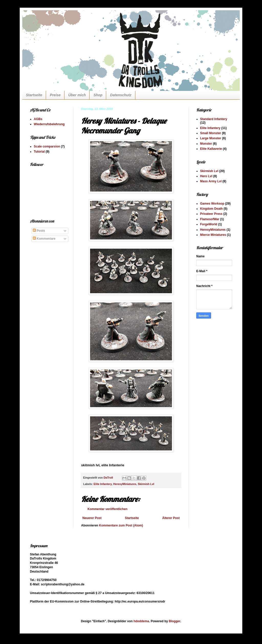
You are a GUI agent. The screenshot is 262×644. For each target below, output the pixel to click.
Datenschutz (121, 95)
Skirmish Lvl (146, 484)
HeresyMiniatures (125, 484)
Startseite (34, 95)
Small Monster (211, 133)
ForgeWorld (209, 224)
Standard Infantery (214, 119)
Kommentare (44, 239)
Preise (55, 95)
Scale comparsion (47, 146)
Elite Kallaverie (211, 149)
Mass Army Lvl (211, 181)
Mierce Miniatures (213, 235)
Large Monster (211, 138)
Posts (39, 231)
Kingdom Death (211, 209)
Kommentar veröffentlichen (107, 509)
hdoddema (141, 621)
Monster (206, 144)
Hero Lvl (206, 176)
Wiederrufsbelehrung (49, 124)
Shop (98, 95)
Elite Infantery (103, 484)
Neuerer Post (92, 518)
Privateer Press (211, 214)
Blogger (175, 621)
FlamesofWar (210, 219)
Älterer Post (171, 518)
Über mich (77, 95)
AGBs (38, 119)
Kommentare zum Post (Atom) (121, 525)
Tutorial (39, 152)
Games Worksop (212, 204)
